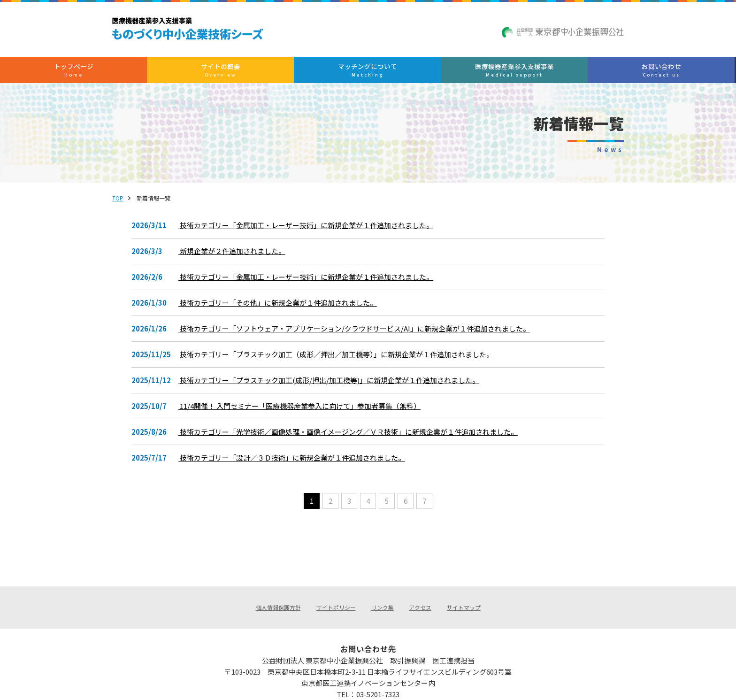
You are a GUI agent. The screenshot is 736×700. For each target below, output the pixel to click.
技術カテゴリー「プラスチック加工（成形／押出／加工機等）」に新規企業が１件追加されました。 (338, 359)
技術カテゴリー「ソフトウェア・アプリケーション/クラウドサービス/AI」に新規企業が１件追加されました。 (356, 333)
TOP (139, 202)
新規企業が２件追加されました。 (234, 255)
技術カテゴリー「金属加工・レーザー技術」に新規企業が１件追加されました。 (308, 230)
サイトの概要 (273, 73)
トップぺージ (180, 73)
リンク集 (383, 591)
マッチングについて (367, 73)
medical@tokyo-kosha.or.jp (382, 680)
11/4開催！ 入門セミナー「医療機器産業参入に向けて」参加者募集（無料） (301, 410)
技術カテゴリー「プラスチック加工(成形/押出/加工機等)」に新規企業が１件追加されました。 (331, 385)
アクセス (420, 591)
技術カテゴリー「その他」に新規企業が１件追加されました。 (280, 307)
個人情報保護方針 (278, 591)
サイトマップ (464, 591)
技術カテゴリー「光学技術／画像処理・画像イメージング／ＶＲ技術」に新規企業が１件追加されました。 (350, 436)
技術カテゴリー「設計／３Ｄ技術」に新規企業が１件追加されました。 (294, 462)
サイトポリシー (336, 591)
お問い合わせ (555, 73)
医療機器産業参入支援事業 (461, 73)
